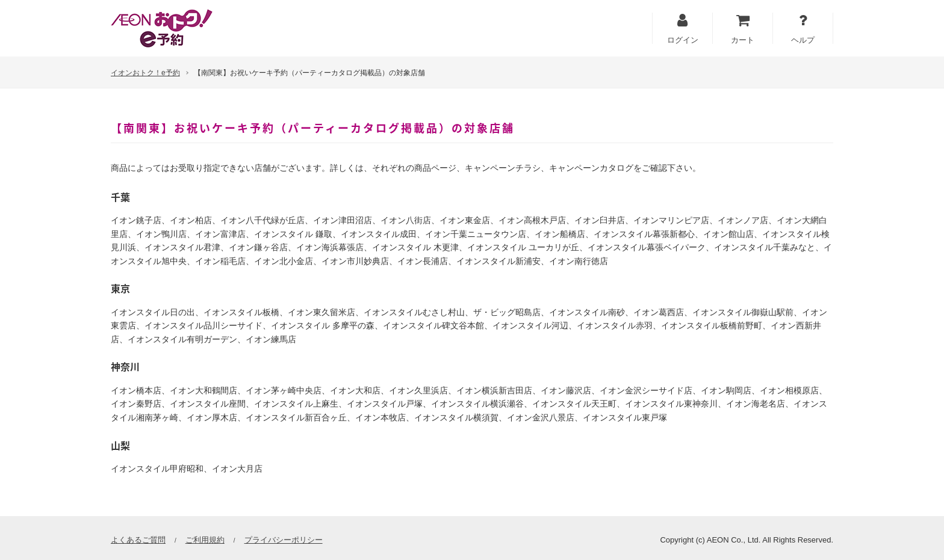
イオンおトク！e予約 (145, 73)
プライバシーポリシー (284, 540)
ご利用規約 (205, 540)
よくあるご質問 (138, 540)
